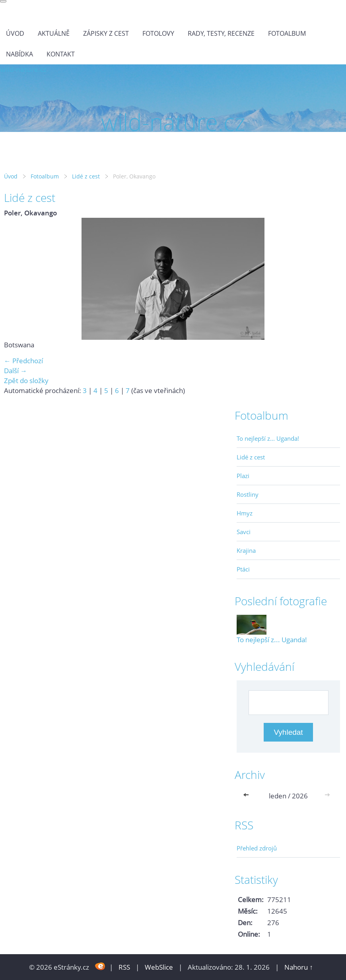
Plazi (243, 476)
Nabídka (19, 54)
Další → (16, 371)
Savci (244, 532)
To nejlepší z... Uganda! (268, 438)
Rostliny (248, 494)
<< (248, 796)
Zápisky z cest (106, 33)
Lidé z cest (86, 176)
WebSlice (159, 967)
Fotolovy (158, 33)
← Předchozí (23, 361)
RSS (124, 967)
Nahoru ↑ (299, 967)
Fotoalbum (287, 33)
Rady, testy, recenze (221, 33)
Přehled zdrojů (257, 848)
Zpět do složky (26, 381)
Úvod (15, 33)
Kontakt (61, 54)
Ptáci (243, 569)
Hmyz (245, 513)
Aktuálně (54, 33)
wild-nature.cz (23, 69)
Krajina (246, 550)
